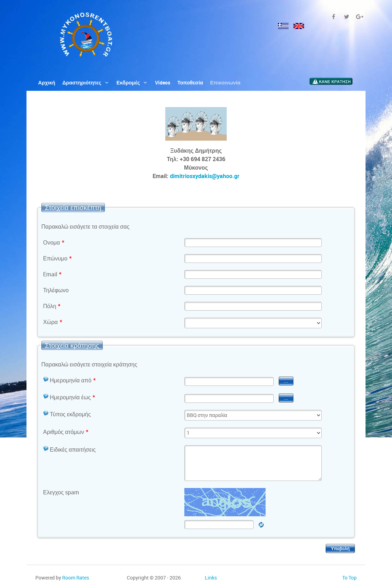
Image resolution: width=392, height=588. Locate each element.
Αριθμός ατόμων (66, 432)
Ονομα (54, 242)
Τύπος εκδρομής (67, 414)
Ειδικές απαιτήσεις (69, 449)
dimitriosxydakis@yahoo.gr (205, 176)
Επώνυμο (57, 258)
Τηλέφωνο (56, 290)
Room (76, 578)
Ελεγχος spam (61, 492)
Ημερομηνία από (69, 380)
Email (52, 274)
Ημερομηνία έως (69, 397)
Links (211, 578)
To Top (349, 578)
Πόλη (52, 306)
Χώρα (53, 322)
